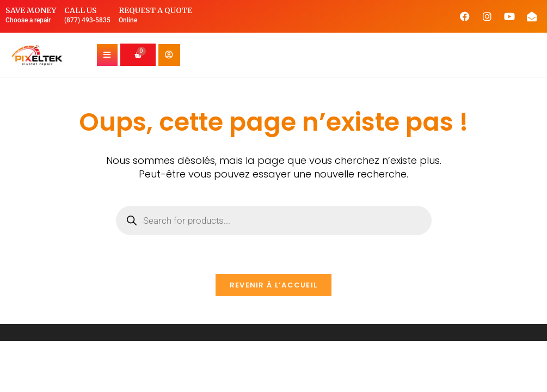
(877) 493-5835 (87, 20)
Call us (81, 10)
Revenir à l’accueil (274, 285)
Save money (31, 10)
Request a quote (155, 10)
